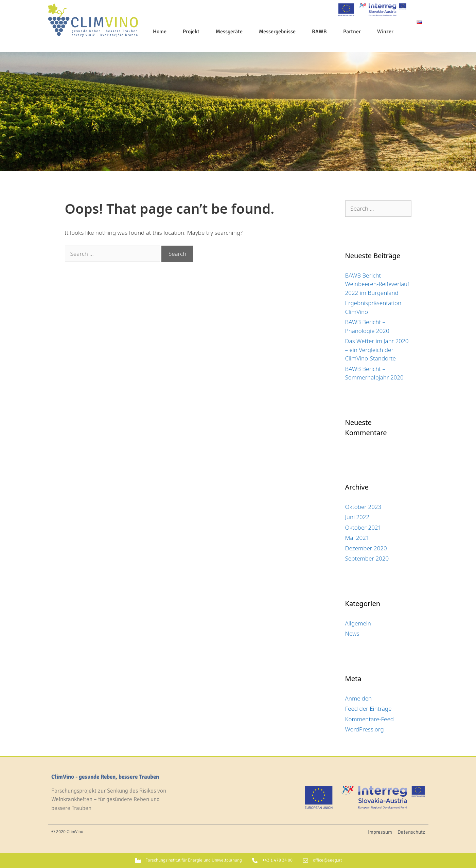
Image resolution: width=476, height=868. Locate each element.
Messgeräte (229, 32)
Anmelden (359, 698)
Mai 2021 (357, 538)
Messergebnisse (277, 32)
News (352, 633)
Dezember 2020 (366, 548)
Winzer (385, 32)
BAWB (319, 32)
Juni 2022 (357, 517)
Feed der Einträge (368, 708)
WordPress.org (365, 729)
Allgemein (358, 623)
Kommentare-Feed (370, 719)
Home (160, 32)
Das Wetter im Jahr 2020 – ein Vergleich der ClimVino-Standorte (377, 350)
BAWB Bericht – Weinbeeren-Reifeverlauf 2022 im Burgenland (377, 284)
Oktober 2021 (363, 527)
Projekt (191, 32)
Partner (352, 32)
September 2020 (367, 558)
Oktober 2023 (363, 507)
